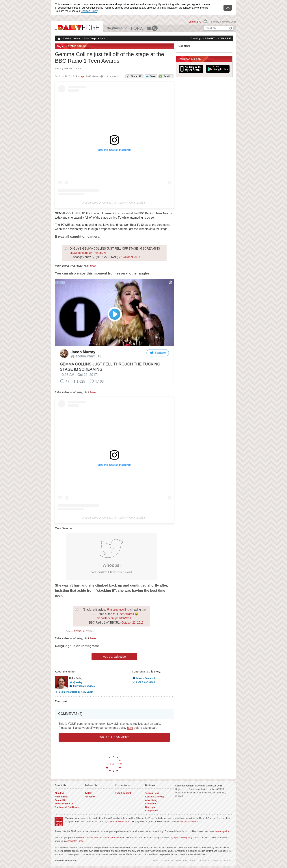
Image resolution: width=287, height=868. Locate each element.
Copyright (150, 807)
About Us (59, 793)
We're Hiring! (61, 797)
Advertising (151, 800)
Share (134, 76)
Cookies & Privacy (155, 797)
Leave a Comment (143, 678)
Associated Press (75, 841)
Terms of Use (152, 793)
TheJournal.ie (117, 28)
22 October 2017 (130, 257)
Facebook (90, 797)
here (93, 266)
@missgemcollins (118, 610)
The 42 (152, 28)
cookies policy (222, 831)
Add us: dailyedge (114, 657)
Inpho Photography (183, 838)
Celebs (67, 38)
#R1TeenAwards (123, 614)
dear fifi (225, 38)
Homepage (59, 39)
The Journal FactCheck (67, 807)
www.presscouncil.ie (120, 822)
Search (231, 28)
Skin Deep (90, 38)
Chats (101, 38)
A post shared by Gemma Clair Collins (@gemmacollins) (114, 203)
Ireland (77, 38)
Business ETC (137, 28)
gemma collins (77, 46)
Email (166, 76)
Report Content (123, 793)
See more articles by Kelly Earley (74, 692)
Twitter (88, 793)
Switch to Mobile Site (66, 861)
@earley (76, 682)
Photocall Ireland (111, 838)
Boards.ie (204, 861)
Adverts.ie (216, 861)
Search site (211, 28)
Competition (152, 811)
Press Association (89, 838)
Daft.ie (227, 861)
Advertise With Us (64, 804)
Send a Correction (143, 682)
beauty (210, 38)
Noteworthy (181, 861)
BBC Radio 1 (80, 631)
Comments (151, 804)
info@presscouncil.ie (190, 822)
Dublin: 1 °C (195, 22)
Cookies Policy (89, 11)
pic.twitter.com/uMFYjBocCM (88, 253)
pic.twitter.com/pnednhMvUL (114, 618)
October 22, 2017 (132, 623)
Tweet (151, 76)
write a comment (114, 737)
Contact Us (60, 800)
